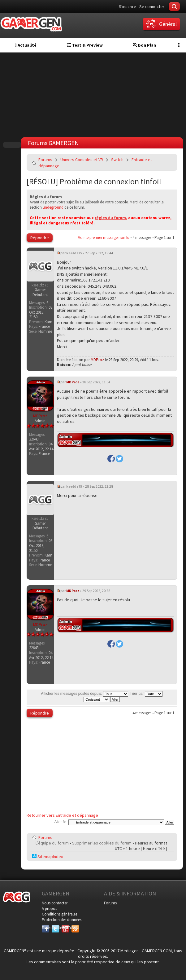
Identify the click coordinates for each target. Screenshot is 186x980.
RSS (75, 928)
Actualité (26, 45)
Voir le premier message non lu (104, 238)
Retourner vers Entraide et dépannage (62, 815)
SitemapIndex (48, 857)
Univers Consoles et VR (82, 160)
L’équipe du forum (52, 843)
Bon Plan (144, 45)
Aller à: (60, 822)
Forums (45, 160)
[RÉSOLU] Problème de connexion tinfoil (94, 181)
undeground (53, 207)
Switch (117, 160)
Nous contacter (55, 903)
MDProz (97, 360)
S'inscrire (128, 6)
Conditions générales (59, 914)
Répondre (40, 238)
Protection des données (62, 920)
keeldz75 (74, 253)
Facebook (45, 928)
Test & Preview (85, 45)
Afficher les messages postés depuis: (84, 694)
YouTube (65, 928)
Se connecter (152, 6)
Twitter (55, 928)
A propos (49, 909)
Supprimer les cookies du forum (102, 843)
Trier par (146, 694)
